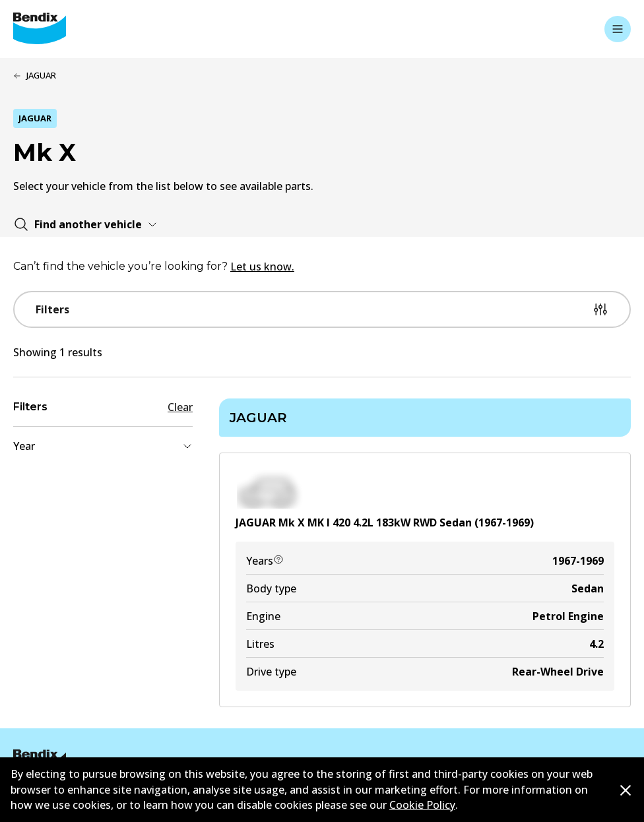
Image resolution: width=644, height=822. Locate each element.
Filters (322, 309)
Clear (180, 407)
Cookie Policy (422, 805)
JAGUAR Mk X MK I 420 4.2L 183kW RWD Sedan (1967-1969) (385, 522)
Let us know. (262, 267)
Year (103, 446)
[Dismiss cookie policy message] (626, 790)
